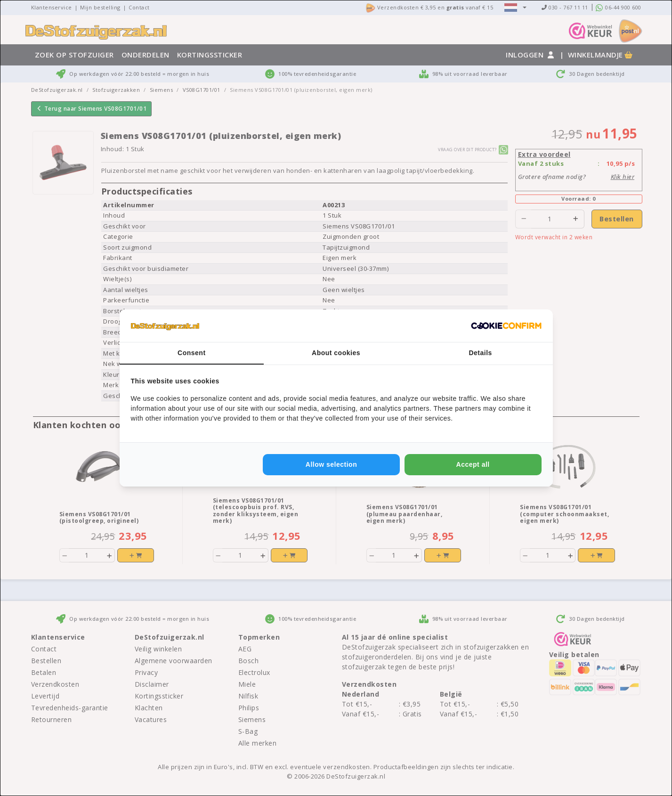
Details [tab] (480, 353)
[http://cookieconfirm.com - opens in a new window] (506, 326)
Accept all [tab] (473, 464)
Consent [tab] (192, 353)
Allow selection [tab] (331, 464)
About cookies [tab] (336, 353)
